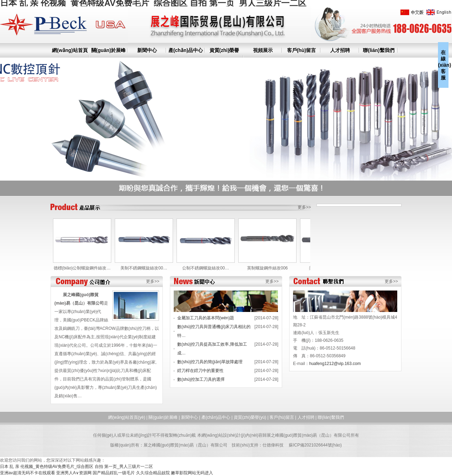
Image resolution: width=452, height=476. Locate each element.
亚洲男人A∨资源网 (74, 473)
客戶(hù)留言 (301, 50)
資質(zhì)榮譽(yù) (250, 417)
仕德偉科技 (273, 445)
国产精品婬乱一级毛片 (114, 473)
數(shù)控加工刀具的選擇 (201, 379)
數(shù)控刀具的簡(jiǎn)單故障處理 (210, 362)
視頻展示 (263, 50)
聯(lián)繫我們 (378, 50)
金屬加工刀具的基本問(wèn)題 (206, 318)
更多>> (304, 207)
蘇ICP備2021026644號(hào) (315, 445)
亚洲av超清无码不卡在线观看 (28, 473)
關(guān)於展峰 (109, 50)
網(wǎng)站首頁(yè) (127, 417)
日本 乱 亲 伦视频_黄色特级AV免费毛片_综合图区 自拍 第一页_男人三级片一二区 (77, 467)
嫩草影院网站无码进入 (192, 473)
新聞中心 (147, 50)
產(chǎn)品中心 (186, 50)
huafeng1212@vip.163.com (335, 364)
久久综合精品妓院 (153, 473)
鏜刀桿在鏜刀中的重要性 (200, 371)
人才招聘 (340, 50)
